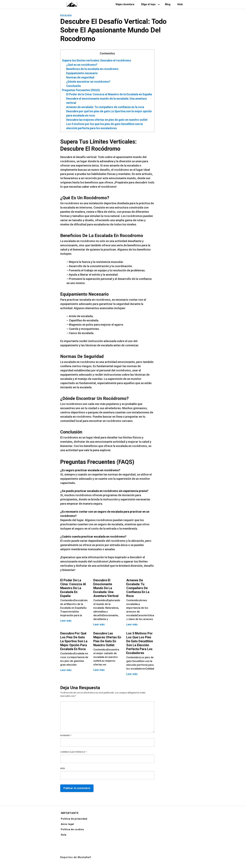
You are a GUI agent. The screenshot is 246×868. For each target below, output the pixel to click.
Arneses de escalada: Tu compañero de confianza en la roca (105, 107)
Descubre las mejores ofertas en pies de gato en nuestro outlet (107, 120)
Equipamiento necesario (82, 73)
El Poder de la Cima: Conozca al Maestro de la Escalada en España (109, 94)
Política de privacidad (74, 819)
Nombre (66, 735)
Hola (180, 4)
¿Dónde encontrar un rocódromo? (88, 82)
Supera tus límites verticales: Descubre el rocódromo (96, 60)
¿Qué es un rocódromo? (82, 65)
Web (63, 768)
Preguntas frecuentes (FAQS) (81, 90)
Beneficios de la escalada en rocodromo (92, 69)
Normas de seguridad (80, 77)
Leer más (66, 621)
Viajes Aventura (125, 4)
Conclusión (74, 86)
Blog (168, 4)
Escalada (66, 16)
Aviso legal (67, 824)
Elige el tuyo (148, 4)
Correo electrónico (74, 752)
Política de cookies (72, 829)
